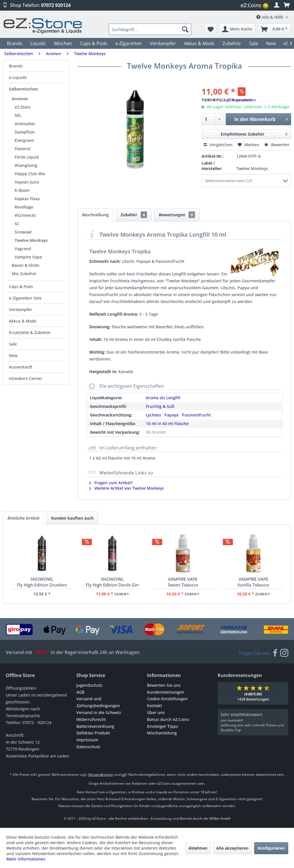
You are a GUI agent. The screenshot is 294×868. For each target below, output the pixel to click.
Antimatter (25, 124)
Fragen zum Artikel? (111, 483)
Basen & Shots (26, 265)
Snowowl (23, 232)
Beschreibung (95, 215)
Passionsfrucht (196, 415)
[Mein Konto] (237, 29)
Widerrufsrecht (91, 719)
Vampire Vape (28, 257)
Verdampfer (21, 309)
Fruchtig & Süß (160, 406)
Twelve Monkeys (31, 240)
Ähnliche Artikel (23, 518)
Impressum (87, 740)
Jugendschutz (89, 685)
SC (17, 224)
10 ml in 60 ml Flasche (167, 424)
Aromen (20, 99)
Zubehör (134, 215)
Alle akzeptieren (232, 848)
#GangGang (26, 165)
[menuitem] (255, 5)
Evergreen (24, 140)
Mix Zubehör (24, 274)
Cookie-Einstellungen (167, 699)
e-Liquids (18, 77)
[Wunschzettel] (211, 29)
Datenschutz (88, 747)
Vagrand (23, 249)
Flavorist (23, 149)
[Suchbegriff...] (150, 29)
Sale (13, 344)
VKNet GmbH (220, 818)
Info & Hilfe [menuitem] (270, 17)
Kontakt (154, 706)
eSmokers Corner (26, 378)
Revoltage (24, 207)
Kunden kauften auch (72, 518)
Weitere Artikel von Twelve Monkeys (127, 488)
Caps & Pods (21, 287)
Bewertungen (177, 215)
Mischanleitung (162, 733)
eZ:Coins (255, 5)
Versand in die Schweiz (99, 712)
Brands (16, 66)
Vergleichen (218, 145)
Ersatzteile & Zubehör (30, 332)
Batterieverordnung (95, 726)
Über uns (156, 712)
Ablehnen (198, 848)
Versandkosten (101, 775)
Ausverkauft (21, 367)
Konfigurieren (271, 848)
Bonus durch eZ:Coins (168, 719)
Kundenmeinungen (166, 692)
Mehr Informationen (26, 859)
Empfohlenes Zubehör (254, 133)
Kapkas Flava (27, 199)
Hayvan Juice (27, 182)
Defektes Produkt (93, 733)
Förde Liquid (27, 157)
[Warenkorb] (274, 29)
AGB (80, 692)
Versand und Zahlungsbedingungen (98, 702)
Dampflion (25, 132)
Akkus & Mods (23, 321)
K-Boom (22, 190)
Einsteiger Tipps (163, 726)
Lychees (153, 415)
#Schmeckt (25, 215)
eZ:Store (23, 107)
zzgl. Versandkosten (240, 100)
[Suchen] (185, 29)
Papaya (172, 415)
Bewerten (277, 145)
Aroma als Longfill (163, 398)
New (13, 355)
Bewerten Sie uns (164, 685)
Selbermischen (23, 89)
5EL (18, 115)
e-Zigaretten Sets (25, 298)
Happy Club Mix (30, 174)
